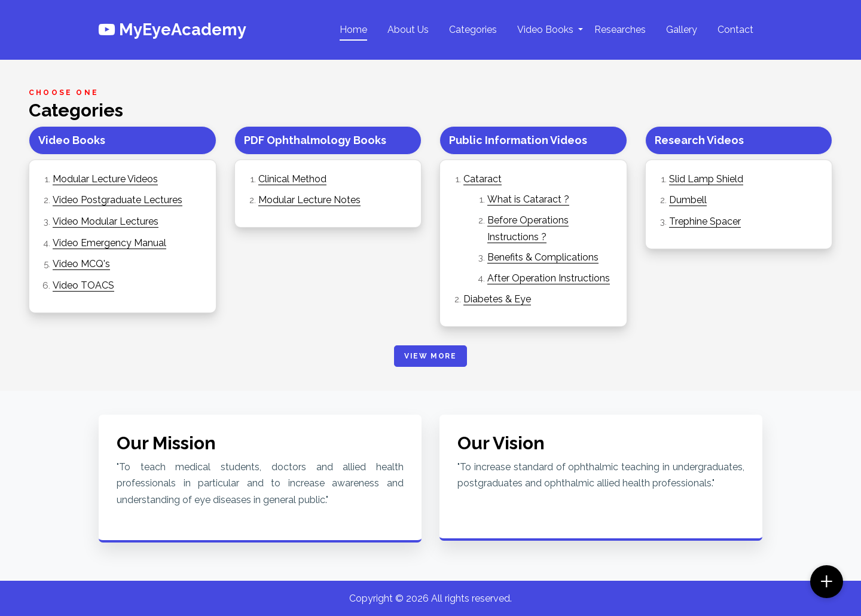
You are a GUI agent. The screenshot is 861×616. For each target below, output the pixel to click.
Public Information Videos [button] (518, 140)
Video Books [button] (72, 140)
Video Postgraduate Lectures (117, 200)
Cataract (483, 179)
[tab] (123, 140)
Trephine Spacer (705, 221)
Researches (620, 30)
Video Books (546, 30)
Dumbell (688, 200)
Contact (735, 30)
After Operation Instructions (549, 278)
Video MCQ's (81, 264)
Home (353, 30)
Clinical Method (292, 179)
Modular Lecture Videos (105, 179)
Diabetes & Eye (497, 299)
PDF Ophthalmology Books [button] (315, 140)
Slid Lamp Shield (706, 179)
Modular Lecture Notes (309, 200)
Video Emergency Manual (109, 243)
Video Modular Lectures (106, 221)
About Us (408, 30)
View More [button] (430, 356)
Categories (473, 30)
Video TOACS (83, 285)
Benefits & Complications (543, 257)
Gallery (682, 30)
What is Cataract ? (528, 199)
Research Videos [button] (699, 140)
